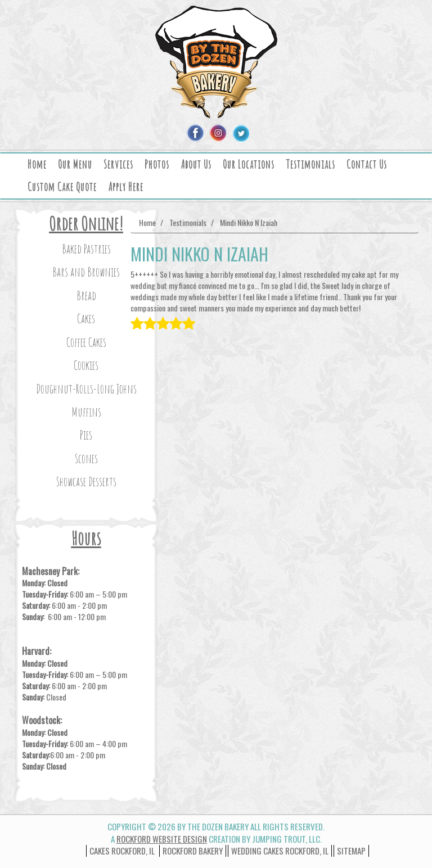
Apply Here (126, 187)
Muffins (86, 412)
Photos (157, 164)
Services (118, 164)
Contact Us (367, 164)
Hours (86, 538)
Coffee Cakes (86, 342)
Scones (86, 458)
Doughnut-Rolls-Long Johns (86, 389)
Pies (86, 435)
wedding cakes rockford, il (280, 851)
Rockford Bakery (193, 851)
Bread (86, 295)
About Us (196, 164)
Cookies (86, 365)
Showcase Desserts (86, 482)
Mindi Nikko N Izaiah (249, 222)
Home (37, 164)
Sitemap (351, 851)
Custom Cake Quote (62, 187)
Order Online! (86, 223)
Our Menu (75, 164)
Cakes (86, 318)
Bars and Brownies (86, 272)
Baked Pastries (86, 249)
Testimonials (310, 164)
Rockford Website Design (162, 839)
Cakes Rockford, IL (122, 851)
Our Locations (249, 164)
